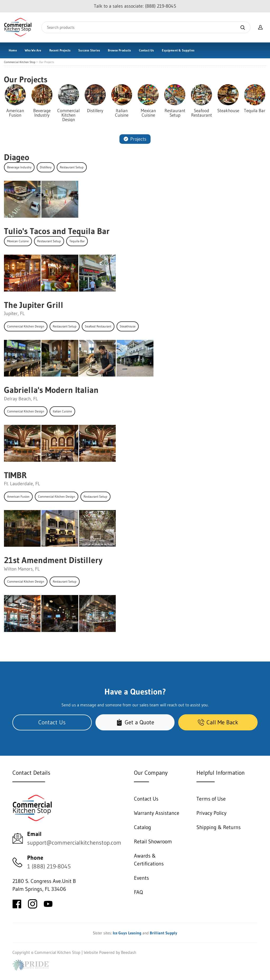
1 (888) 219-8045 (49, 866)
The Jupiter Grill (34, 305)
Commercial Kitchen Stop (20, 62)
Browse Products (119, 50)
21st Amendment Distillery (53, 560)
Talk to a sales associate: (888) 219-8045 (135, 6)
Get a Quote (135, 722)
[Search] (146, 27)
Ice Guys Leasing (127, 933)
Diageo (17, 157)
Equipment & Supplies (178, 50)
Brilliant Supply (163, 933)
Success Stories (89, 50)
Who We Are (33, 50)
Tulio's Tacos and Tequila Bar (57, 231)
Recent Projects (60, 50)
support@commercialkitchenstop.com (74, 843)
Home (13, 50)
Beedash (129, 952)
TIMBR (15, 475)
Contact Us (146, 50)
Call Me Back (218, 722)
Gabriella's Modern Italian (51, 390)
